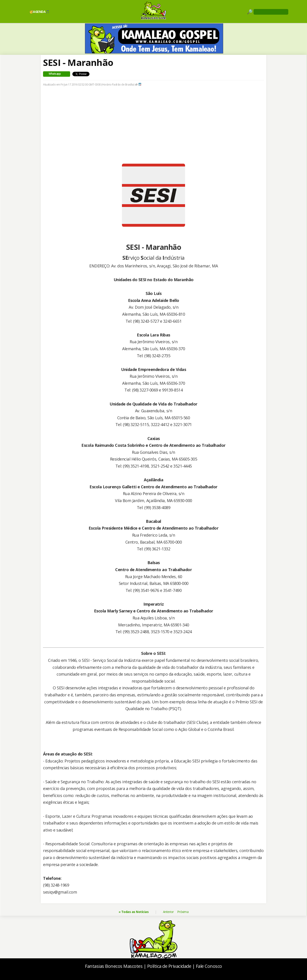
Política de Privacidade (169, 966)
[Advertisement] (153, 132)
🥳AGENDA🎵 (39, 12)
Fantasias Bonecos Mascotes (114, 966)
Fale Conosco (209, 966)
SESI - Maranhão (78, 62)
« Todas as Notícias (134, 912)
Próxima (183, 912)
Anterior (168, 912)
